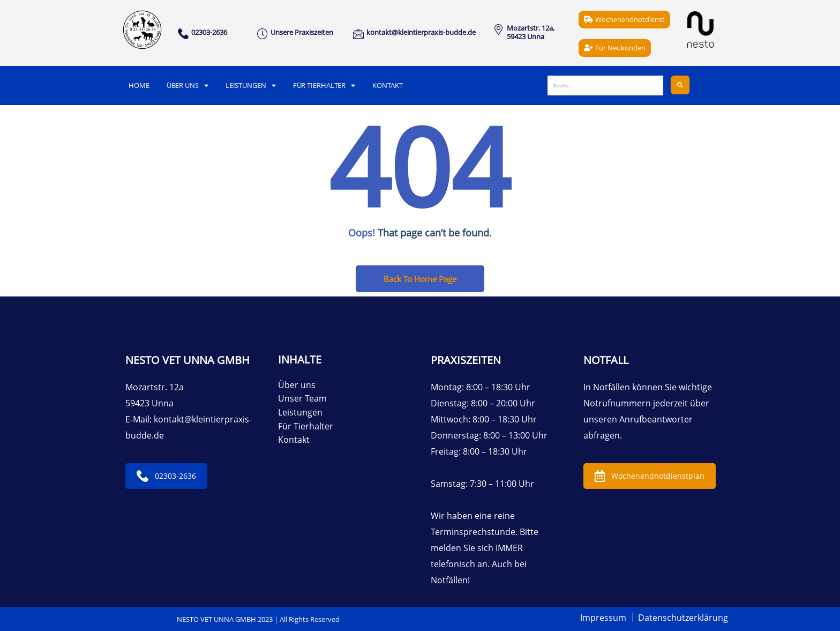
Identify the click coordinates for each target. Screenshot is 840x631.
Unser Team (302, 398)
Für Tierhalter (324, 86)
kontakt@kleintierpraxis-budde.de (421, 32)
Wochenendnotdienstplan (650, 476)
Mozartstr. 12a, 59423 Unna (531, 32)
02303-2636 (166, 476)
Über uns (187, 86)
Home (139, 85)
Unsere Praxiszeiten (302, 32)
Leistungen (251, 86)
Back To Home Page (420, 279)
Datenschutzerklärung (683, 618)
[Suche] (605, 86)
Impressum (603, 618)
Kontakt (387, 85)
